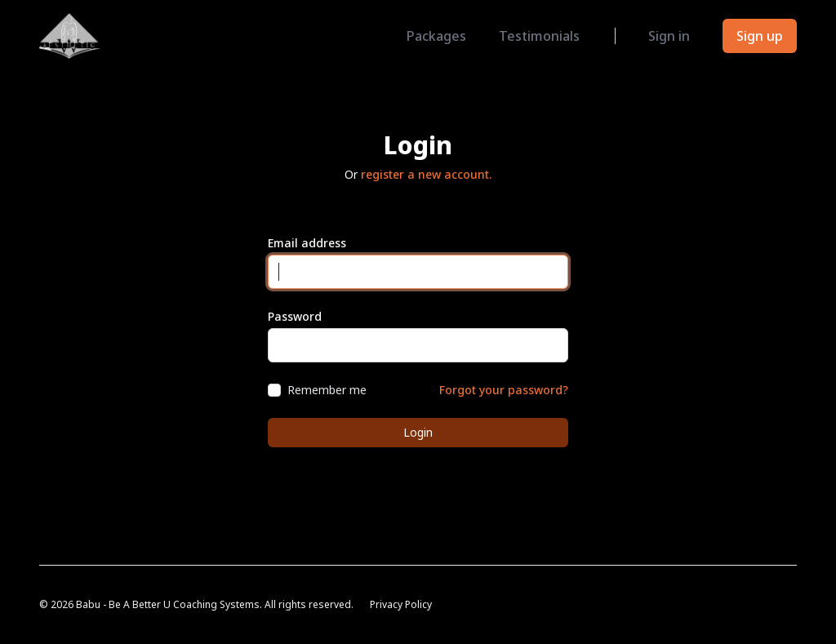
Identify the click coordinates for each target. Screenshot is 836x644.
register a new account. (426, 174)
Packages (436, 36)
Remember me (327, 390)
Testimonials (539, 36)
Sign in (669, 36)
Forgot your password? (504, 390)
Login (418, 432)
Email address (307, 243)
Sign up (760, 36)
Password (295, 316)
